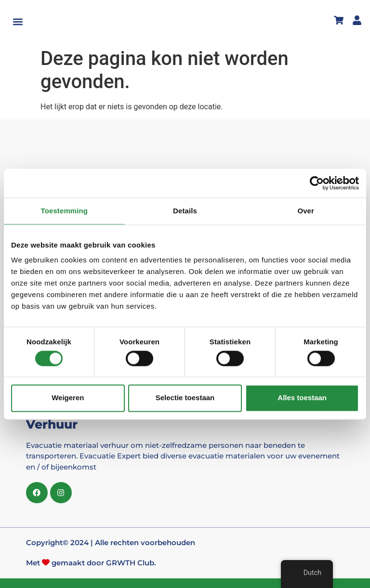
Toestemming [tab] (65, 211)
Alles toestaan (302, 398)
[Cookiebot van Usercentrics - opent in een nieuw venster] (317, 183)
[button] (18, 22)
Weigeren (68, 398)
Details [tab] (185, 211)
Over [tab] (306, 211)
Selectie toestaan (185, 398)
